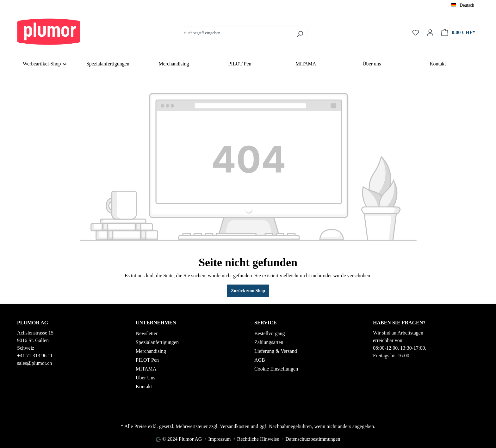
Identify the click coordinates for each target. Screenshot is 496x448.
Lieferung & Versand (276, 351)
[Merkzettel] (416, 33)
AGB (260, 360)
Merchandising (151, 351)
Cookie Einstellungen (276, 369)
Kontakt (144, 387)
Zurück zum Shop (248, 291)
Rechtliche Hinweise (258, 439)
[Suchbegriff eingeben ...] (237, 33)
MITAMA (146, 369)
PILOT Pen (147, 360)
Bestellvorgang (270, 333)
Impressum (219, 439)
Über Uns (146, 378)
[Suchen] (300, 33)
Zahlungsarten (269, 342)
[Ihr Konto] (430, 33)
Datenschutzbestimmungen (313, 439)
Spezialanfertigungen (157, 342)
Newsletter (147, 333)
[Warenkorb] (458, 33)
